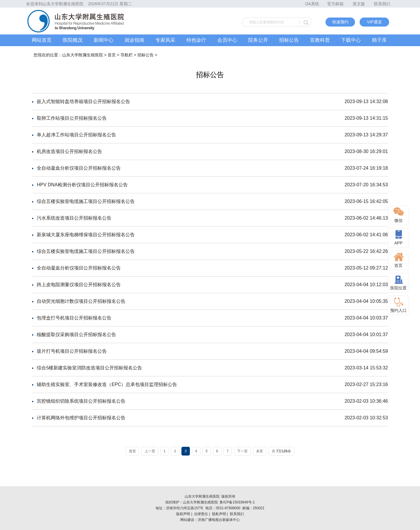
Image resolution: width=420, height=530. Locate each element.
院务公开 (258, 40)
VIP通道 (374, 22)
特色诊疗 (196, 40)
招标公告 (289, 40)
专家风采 (165, 40)
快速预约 (340, 22)
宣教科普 (320, 40)
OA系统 (312, 4)
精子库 (379, 40)
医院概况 (73, 40)
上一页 (150, 451)
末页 (260, 451)
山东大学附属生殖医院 (83, 55)
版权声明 (183, 514)
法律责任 (201, 514)
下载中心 (351, 40)
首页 (112, 55)
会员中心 (227, 40)
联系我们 (382, 4)
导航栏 (127, 55)
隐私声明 (219, 514)
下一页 (242, 451)
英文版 (359, 4)
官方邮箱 (335, 4)
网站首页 (42, 40)
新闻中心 (104, 40)
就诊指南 (134, 40)
